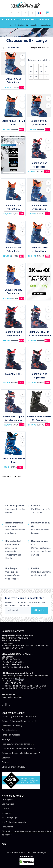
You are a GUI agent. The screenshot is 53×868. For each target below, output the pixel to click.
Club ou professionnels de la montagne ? (21, 753)
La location (7, 813)
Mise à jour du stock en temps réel (18, 744)
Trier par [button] (39, 48)
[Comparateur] (33, 13)
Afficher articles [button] (11, 476)
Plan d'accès (8, 643)
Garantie (6, 758)
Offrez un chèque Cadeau (13, 767)
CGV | (8, 852)
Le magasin (7, 800)
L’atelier (5, 809)
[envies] (26, 13)
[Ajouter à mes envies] (23, 56)
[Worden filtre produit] (4, 48)
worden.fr (20, 678)
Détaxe (5, 762)
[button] (12, 13)
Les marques (8, 804)
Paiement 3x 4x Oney (12, 726)
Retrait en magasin (11, 735)
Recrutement (8, 827)
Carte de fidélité (9, 730)
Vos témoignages (10, 818)
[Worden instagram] (2, 704)
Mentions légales (40, 852)
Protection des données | (22, 852)
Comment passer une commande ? (18, 749)
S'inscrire (39, 610)
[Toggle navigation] (5, 13)
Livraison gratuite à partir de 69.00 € (19, 717)
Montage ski (7, 740)
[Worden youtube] (10, 704)
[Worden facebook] (6, 704)
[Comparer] (23, 63)
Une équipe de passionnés (14, 822)
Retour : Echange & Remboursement (19, 721)
